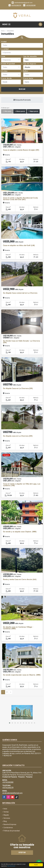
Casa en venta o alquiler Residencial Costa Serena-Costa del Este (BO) (20, 199)
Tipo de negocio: (30, 64)
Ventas (6, 812)
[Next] (11, 692)
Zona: (3, 56)
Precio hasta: (28, 78)
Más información (11, 866)
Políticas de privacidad (12, 831)
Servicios (7, 818)
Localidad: (5, 49)
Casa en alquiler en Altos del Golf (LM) (19, 245)
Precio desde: (7, 78)
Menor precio (20, 111)
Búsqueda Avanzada (22, 100)
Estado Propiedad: (8, 64)
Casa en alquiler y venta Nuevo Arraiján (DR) (21, 150)
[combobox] (22, 45)
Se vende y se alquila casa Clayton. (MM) (20, 532)
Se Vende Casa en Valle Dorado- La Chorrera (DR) (21, 342)
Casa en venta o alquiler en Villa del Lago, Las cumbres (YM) (22, 485)
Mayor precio (33, 111)
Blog (5, 821)
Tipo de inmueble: (30, 56)
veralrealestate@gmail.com (12, 793)
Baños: (26, 71)
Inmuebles (10, 31)
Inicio (3, 31)
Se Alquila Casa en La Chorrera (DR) (18, 388)
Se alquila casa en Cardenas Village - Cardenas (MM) (18, 628)
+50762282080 (31, 5)
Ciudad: (4, 42)
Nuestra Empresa (10, 824)
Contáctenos (8, 828)
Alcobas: (5, 71)
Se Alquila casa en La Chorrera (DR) (18, 436)
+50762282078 (16, 5)
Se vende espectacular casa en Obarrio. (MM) (22, 675)
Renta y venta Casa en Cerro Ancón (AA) (20, 579)
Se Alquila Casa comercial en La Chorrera (20, 293)
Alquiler (6, 815)
